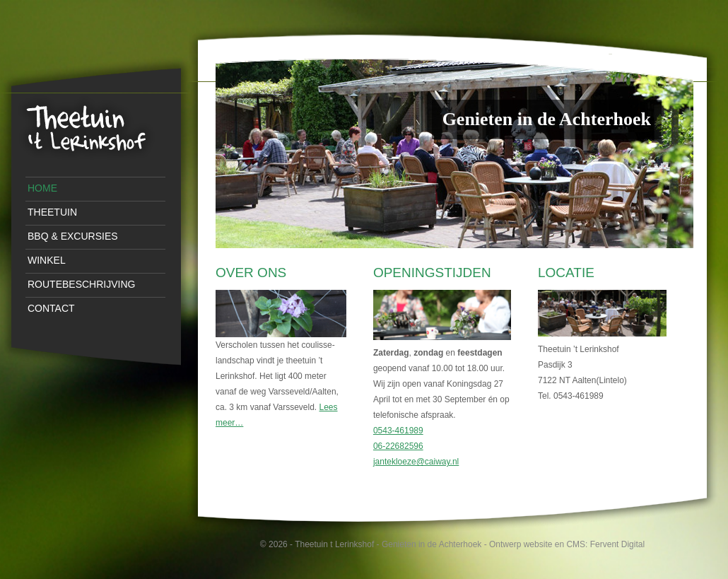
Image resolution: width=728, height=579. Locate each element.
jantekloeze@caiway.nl (416, 462)
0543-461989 (398, 431)
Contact (51, 308)
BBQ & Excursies (73, 236)
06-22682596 (398, 446)
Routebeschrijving (81, 284)
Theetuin (52, 212)
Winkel (47, 260)
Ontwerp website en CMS (537, 544)
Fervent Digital (617, 544)
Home (42, 188)
